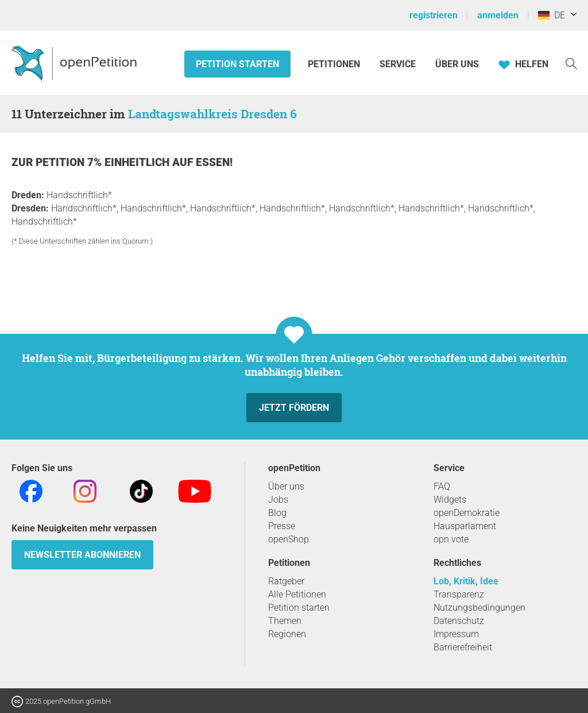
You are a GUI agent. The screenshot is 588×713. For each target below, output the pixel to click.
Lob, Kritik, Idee (466, 581)
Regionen (287, 634)
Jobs (278, 500)
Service (398, 64)
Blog (277, 513)
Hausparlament (465, 526)
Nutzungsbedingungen (479, 608)
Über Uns (457, 64)
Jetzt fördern (294, 408)
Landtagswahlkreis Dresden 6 (212, 114)
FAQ (442, 486)
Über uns (286, 486)
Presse (282, 526)
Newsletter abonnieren (82, 555)
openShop (289, 539)
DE (552, 15)
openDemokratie (467, 513)
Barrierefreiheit (463, 647)
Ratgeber (286, 581)
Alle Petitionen (297, 594)
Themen (285, 621)
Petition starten (237, 64)
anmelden (498, 15)
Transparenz (459, 594)
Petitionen (335, 64)
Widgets (450, 500)
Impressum (456, 634)
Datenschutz (459, 621)
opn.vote (451, 539)
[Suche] (571, 63)
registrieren (434, 15)
